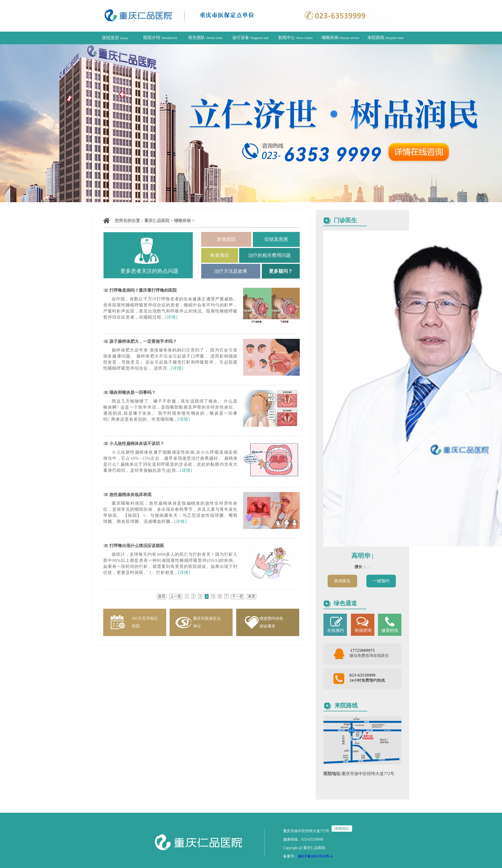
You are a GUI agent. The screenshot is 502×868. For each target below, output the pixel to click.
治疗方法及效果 (231, 271)
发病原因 (226, 239)
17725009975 (362, 650)
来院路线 (385, 38)
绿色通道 (345, 603)
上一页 (176, 596)
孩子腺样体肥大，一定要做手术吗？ (142, 341)
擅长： (360, 567)
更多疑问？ (281, 271)
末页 (252, 596)
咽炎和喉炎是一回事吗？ (132, 392)
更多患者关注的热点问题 (149, 271)
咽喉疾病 (340, 38)
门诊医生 (345, 220)
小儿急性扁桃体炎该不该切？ (136, 443)
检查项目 (220, 255)
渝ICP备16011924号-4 (315, 856)
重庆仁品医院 (157, 220)
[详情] (172, 317)
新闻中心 (295, 38)
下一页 (238, 596)
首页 (162, 596)
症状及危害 (276, 239)
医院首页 (115, 38)
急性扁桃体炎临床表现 (130, 495)
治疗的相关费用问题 (269, 255)
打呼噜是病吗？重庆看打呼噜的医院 (142, 290)
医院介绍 (160, 38)
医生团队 (205, 38)
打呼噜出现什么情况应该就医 (136, 546)
